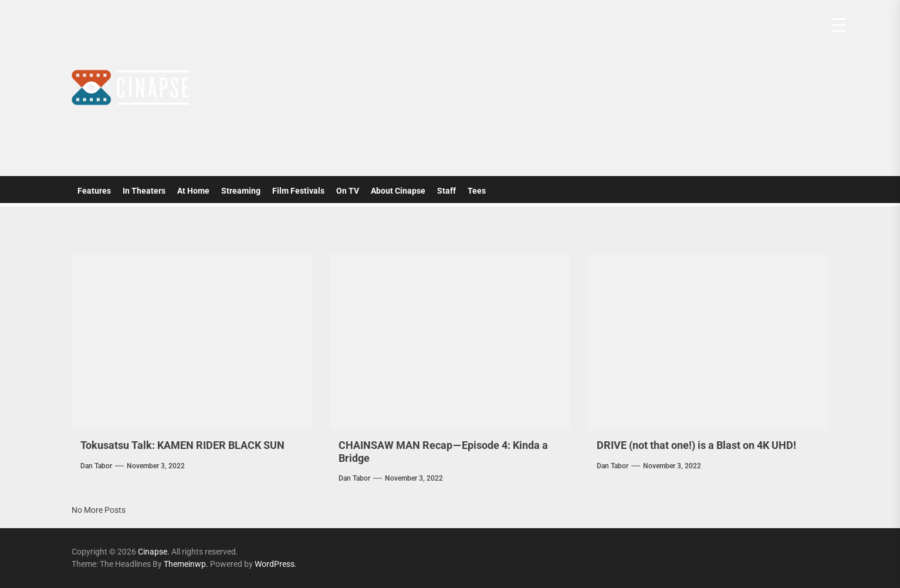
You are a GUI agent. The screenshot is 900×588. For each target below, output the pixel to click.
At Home (193, 191)
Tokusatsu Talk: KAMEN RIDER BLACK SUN (182, 445)
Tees (477, 191)
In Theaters (144, 191)
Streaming (241, 191)
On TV (348, 191)
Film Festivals (298, 191)
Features (94, 191)
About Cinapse (398, 191)
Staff (446, 191)
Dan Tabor (96, 466)
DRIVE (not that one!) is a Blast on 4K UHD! (696, 445)
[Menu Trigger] (839, 25)
